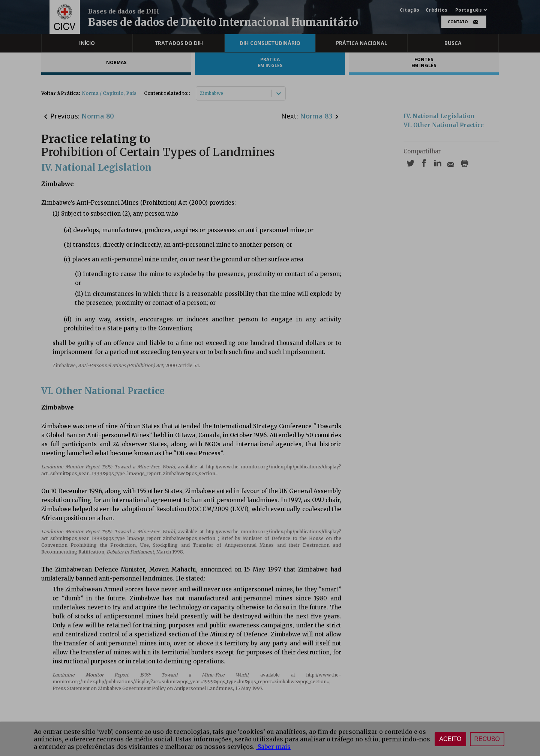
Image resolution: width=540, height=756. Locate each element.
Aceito (450, 739)
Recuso (487, 739)
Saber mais (273, 747)
